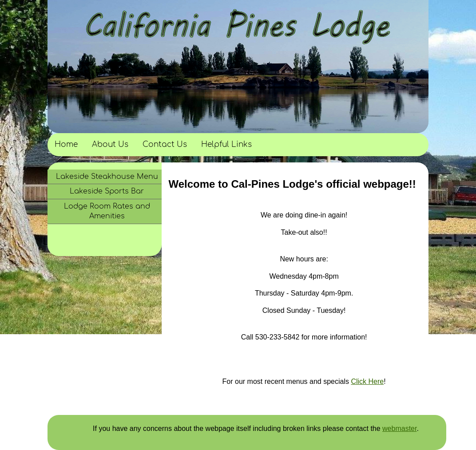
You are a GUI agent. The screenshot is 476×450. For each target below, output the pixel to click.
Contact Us (165, 144)
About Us (110, 144)
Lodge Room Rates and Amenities (107, 211)
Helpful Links (226, 144)
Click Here (367, 381)
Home (66, 144)
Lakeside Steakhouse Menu (107, 177)
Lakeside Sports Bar (107, 191)
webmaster (399, 428)
